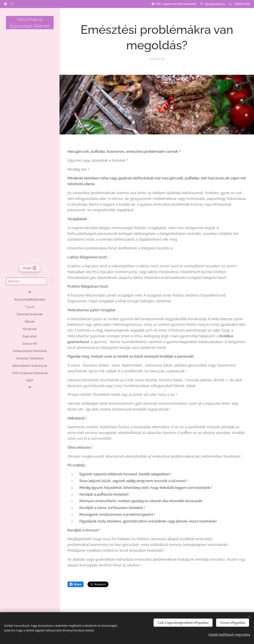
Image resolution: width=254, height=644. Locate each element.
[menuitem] (30, 300)
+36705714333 (242, 4)
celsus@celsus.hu (215, 4)
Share (76, 584)
